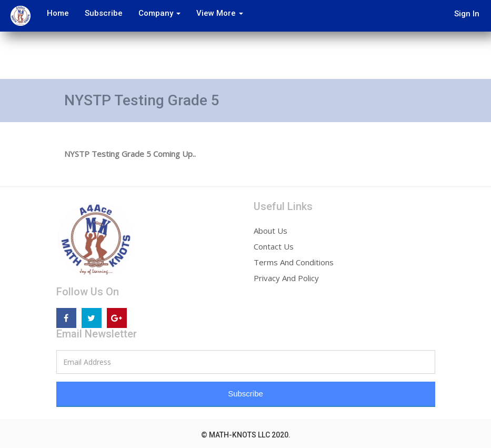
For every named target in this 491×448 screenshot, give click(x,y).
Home (56, 13)
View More (218, 13)
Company (157, 13)
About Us (270, 231)
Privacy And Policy (286, 278)
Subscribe (102, 13)
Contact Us (274, 246)
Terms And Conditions (294, 262)
